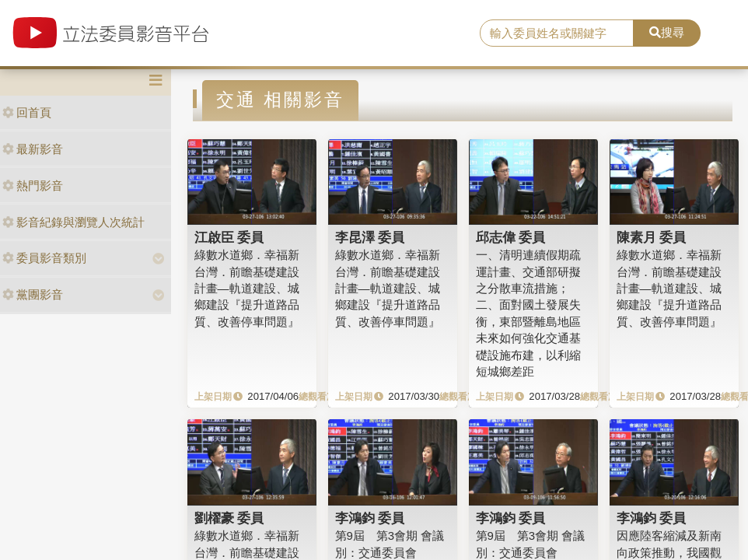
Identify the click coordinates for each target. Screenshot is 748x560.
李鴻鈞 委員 (370, 518)
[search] (557, 33)
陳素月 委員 (652, 237)
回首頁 (27, 112)
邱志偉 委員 (511, 237)
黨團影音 (33, 294)
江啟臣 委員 (229, 237)
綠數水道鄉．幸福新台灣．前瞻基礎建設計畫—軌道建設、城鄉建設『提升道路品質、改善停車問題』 (247, 288)
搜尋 (667, 32)
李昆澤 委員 (370, 237)
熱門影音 (33, 185)
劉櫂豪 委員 (229, 518)
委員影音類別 (44, 258)
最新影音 (33, 149)
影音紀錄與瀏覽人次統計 (73, 222)
